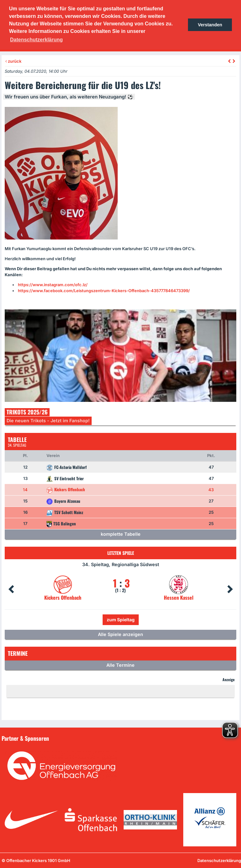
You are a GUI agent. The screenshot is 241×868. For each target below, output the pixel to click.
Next (230, 589)
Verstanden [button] (210, 25)
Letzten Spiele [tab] (121, 553)
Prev (11, 589)
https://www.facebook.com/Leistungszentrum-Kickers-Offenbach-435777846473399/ (104, 291)
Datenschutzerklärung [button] (36, 40)
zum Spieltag (121, 620)
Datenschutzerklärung (219, 860)
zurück (13, 61)
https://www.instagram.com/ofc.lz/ (53, 285)
